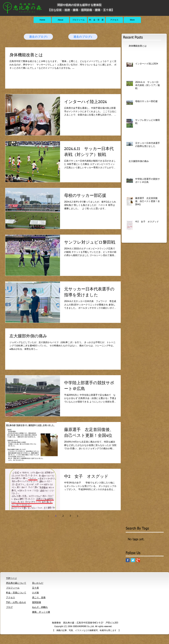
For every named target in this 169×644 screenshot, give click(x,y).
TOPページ (11, 578)
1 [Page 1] (56, 516)
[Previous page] (48, 516)
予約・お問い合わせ (16, 602)
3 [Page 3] (70, 516)
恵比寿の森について (16, 583)
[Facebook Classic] (128, 560)
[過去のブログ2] (83, 37)
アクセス (11, 598)
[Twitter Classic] (133, 560)
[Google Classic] (138, 560)
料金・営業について (16, 593)
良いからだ (38, 583)
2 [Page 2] (63, 516)
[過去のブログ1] (38, 37)
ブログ (9, 607)
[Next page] (77, 516)
